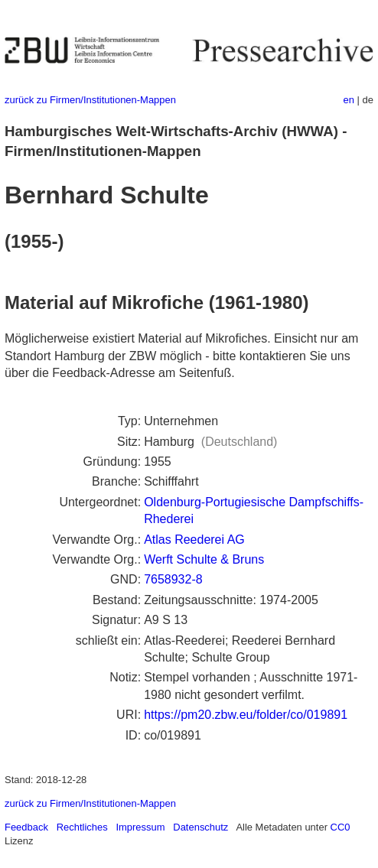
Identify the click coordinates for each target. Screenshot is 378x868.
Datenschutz (200, 827)
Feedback (26, 827)
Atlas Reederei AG (194, 540)
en (349, 100)
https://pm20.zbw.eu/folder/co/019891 (246, 715)
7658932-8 (173, 579)
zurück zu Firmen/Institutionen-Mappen (90, 100)
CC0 (341, 827)
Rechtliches (82, 827)
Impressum (140, 827)
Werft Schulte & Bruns (204, 559)
